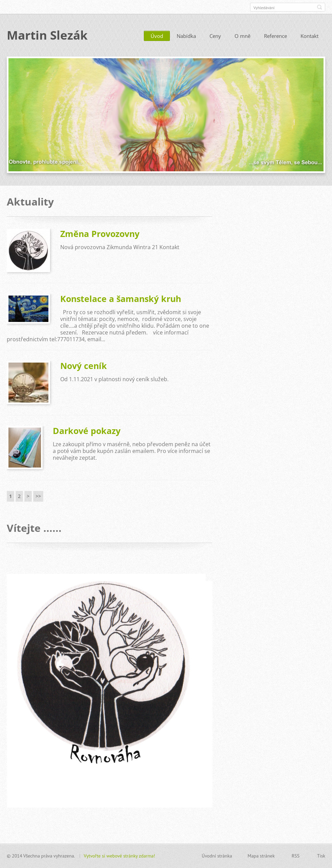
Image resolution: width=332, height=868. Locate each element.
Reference (275, 36)
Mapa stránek (261, 856)
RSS (296, 856)
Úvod (157, 36)
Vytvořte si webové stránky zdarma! (120, 856)
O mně (242, 36)
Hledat (319, 7)
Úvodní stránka (217, 856)
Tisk (321, 856)
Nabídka (186, 36)
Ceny (215, 36)
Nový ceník (84, 366)
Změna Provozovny (100, 234)
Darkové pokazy (87, 431)
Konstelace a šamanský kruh (121, 299)
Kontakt (309, 36)
